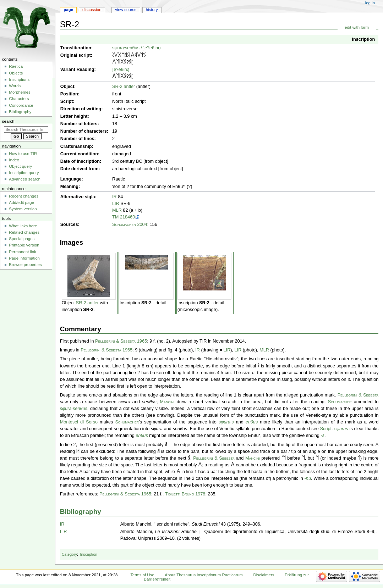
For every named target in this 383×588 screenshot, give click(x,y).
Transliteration (76, 48)
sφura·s (68, 409)
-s (322, 436)
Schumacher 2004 (130, 224)
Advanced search (25, 179)
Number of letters (79, 124)
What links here (23, 226)
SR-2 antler (124, 87)
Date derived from (80, 169)
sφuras (341, 429)
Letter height (74, 116)
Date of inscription (80, 161)
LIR (116, 204)
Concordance (21, 105)
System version (23, 209)
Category (69, 554)
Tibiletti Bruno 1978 (185, 494)
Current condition (79, 154)
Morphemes (20, 92)
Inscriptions (19, 79)
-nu (308, 478)
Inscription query (24, 173)
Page (68, 10)
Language (71, 179)
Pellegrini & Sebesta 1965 (121, 341)
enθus (133, 48)
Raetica (16, 66)
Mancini (167, 402)
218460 (127, 217)
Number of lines (77, 139)
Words (15, 86)
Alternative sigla (78, 197)
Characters (19, 99)
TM (115, 217)
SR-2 (88, 310)
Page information (24, 258)
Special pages (22, 239)
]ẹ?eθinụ (152, 48)
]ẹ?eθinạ (121, 70)
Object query (20, 166)
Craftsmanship (76, 146)
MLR (117, 210)
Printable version (24, 245)
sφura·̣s (120, 48)
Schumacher (340, 402)
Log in (370, 3)
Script (67, 101)
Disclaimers (264, 575)
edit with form (357, 27)
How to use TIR (23, 154)
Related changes (24, 232)
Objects (16, 73)
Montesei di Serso (79, 422)
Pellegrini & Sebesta (358, 395)
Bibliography (81, 512)
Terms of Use (142, 575)
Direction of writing (81, 109)
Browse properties (25, 265)
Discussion (92, 10)
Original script (76, 55)
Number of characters (84, 131)
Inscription (363, 39)
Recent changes (24, 196)
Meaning (69, 187)
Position (69, 94)
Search (8, 121)
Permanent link (22, 252)
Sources (69, 224)
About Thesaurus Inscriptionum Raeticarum (204, 575)
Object (67, 87)
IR (114, 197)
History (152, 10)
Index (14, 160)
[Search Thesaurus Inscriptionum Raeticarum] (26, 129)
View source (126, 10)
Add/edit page (21, 203)
